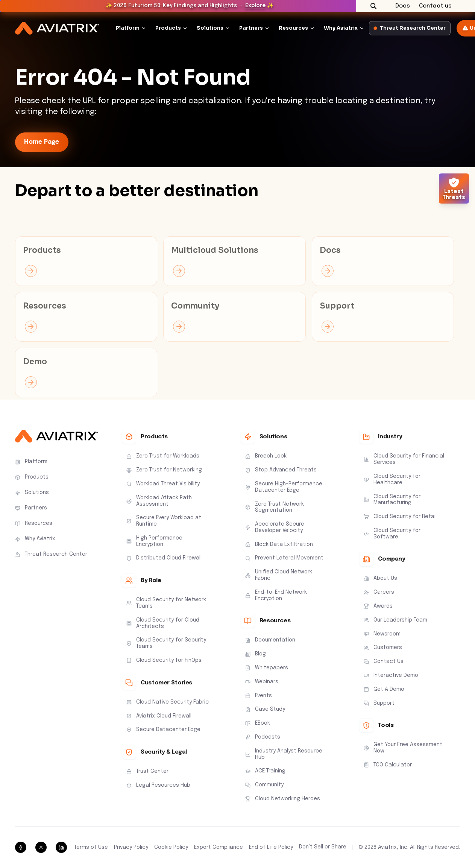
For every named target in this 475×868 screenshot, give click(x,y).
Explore (255, 6)
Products (168, 28)
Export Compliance (219, 847)
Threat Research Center (410, 28)
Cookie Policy (171, 847)
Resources (293, 28)
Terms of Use (91, 847)
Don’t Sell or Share (323, 847)
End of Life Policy (271, 847)
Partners (251, 28)
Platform (128, 28)
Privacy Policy (131, 847)
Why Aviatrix (341, 28)
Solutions (210, 28)
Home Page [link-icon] (42, 142)
